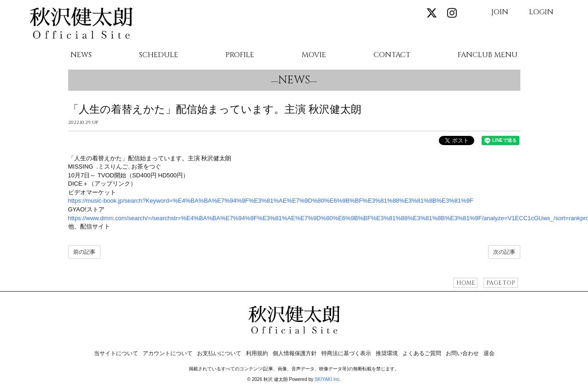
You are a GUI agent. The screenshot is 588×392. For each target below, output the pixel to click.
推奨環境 (387, 353)
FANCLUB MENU (488, 55)
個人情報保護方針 (295, 353)
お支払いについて (219, 353)
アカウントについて (168, 353)
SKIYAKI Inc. (328, 379)
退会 (489, 353)
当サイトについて (116, 353)
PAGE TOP (501, 283)
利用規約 (257, 353)
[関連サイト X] (432, 14)
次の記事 (504, 252)
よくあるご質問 (422, 353)
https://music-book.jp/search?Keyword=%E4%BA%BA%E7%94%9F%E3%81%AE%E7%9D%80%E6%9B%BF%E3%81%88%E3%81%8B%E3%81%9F (271, 201)
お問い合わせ (462, 353)
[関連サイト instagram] (452, 14)
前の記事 (84, 252)
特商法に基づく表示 (346, 353)
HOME (466, 283)
